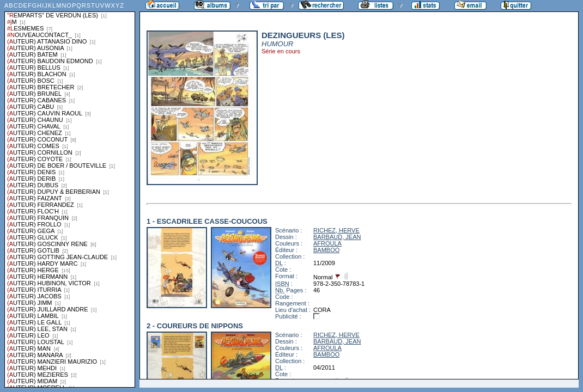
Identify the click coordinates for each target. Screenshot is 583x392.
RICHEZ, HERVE (336, 230)
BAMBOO (326, 250)
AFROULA (327, 243)
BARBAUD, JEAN (337, 237)
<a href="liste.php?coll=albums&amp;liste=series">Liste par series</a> (70, 194)
